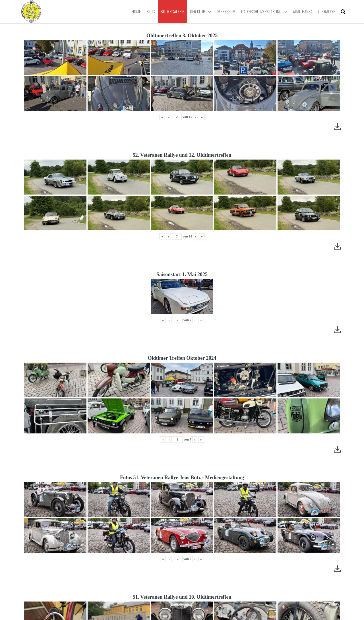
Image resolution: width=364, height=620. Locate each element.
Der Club (198, 11)
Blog (151, 11)
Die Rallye (327, 11)
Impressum (226, 11)
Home (136, 11)
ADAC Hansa (303, 11)
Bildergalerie (172, 11)
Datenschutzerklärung (261, 11)
